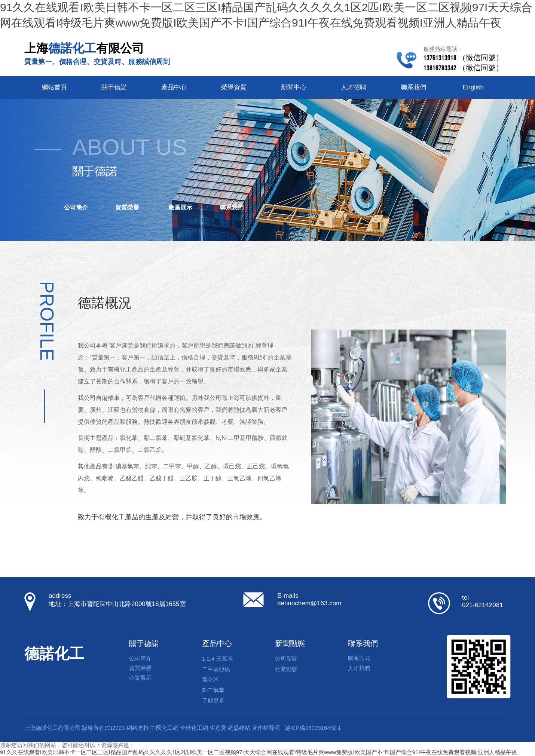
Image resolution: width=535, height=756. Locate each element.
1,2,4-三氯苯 (218, 659)
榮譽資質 (234, 87)
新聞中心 (294, 87)
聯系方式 (359, 658)
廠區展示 (180, 207)
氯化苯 (210, 680)
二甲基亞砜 (216, 669)
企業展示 (140, 678)
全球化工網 (194, 728)
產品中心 (174, 87)
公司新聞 (286, 659)
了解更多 (213, 700)
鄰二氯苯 (213, 690)
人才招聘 (354, 87)
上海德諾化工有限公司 (52, 728)
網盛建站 (239, 728)
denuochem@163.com (309, 603)
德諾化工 (54, 654)
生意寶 (218, 728)
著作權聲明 (266, 728)
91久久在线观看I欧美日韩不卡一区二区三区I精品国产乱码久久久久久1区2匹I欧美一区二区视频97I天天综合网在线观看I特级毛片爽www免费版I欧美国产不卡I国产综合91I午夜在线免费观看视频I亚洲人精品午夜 (259, 752)
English (473, 87)
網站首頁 (54, 87)
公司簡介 (76, 207)
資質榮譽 (127, 207)
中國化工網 (164, 728)
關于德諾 (114, 87)
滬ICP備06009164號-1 (313, 728)
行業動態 (286, 669)
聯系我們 (413, 87)
